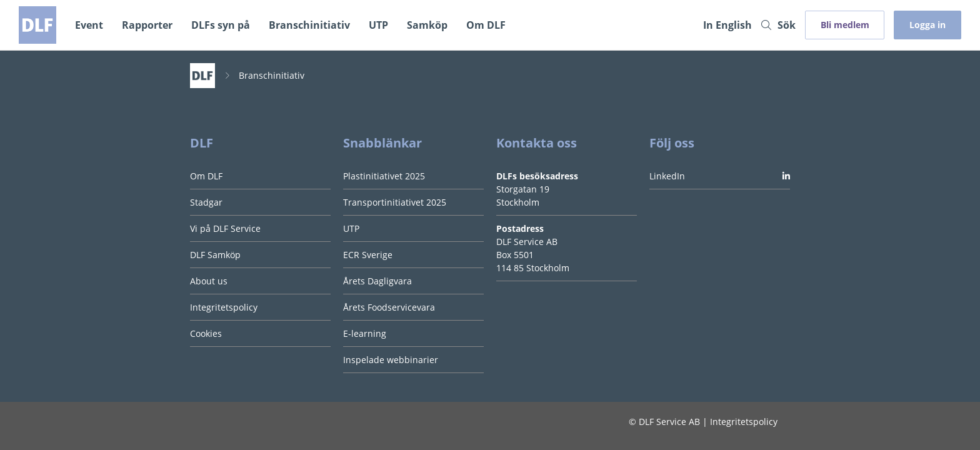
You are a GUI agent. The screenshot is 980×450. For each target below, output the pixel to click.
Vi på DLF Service (225, 228)
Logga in (927, 25)
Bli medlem (845, 25)
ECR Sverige (368, 255)
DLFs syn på (221, 25)
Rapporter (147, 25)
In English (727, 25)
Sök (778, 25)
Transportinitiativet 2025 (395, 202)
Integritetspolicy (224, 307)
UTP (378, 25)
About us (209, 281)
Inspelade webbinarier (391, 360)
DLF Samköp (215, 255)
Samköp (427, 25)
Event (89, 25)
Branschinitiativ (309, 25)
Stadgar (206, 202)
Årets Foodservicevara (389, 307)
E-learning (365, 333)
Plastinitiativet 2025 (384, 176)
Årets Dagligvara (377, 281)
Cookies (206, 333)
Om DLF (486, 25)
